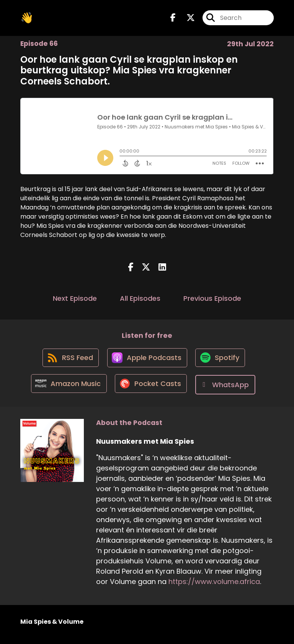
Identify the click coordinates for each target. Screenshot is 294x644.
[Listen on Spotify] (222, 363)
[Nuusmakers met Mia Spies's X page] (186, 19)
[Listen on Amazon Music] (67, 390)
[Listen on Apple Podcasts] (147, 362)
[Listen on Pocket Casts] (151, 390)
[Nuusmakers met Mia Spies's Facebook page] (173, 19)
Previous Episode (212, 300)
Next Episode (75, 300)
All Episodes (140, 300)
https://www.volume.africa (214, 587)
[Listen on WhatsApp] (227, 390)
